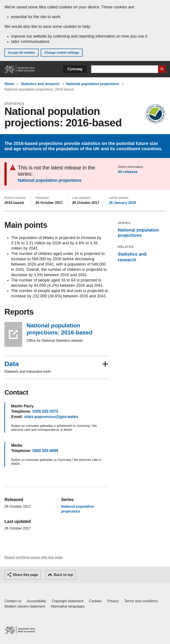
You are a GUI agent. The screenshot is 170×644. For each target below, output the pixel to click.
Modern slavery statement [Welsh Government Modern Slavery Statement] (25, 606)
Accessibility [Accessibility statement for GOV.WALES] (36, 601)
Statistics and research (40, 84)
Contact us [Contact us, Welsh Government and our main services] (13, 601)
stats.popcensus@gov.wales (51, 417)
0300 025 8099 (45, 451)
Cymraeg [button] (75, 69)
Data (12, 364)
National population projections (93, 84)
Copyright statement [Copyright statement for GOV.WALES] (68, 601)
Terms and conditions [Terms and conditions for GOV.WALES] (141, 601)
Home (9, 84)
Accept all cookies (21, 53)
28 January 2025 (122, 203)
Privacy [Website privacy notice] (113, 601)
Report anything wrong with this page (34, 557)
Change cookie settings (62, 53)
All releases (128, 172)
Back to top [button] (63, 575)
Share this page (25, 575)
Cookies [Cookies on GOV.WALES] (95, 601)
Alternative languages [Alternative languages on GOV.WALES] (68, 606)
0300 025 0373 (45, 411)
